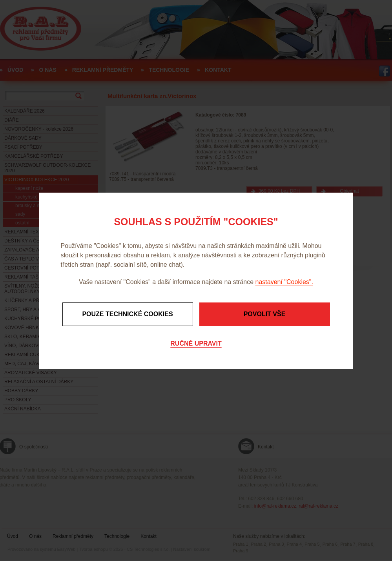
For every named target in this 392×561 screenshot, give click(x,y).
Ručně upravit (196, 343)
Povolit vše (265, 314)
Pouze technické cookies (127, 314)
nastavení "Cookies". (284, 282)
